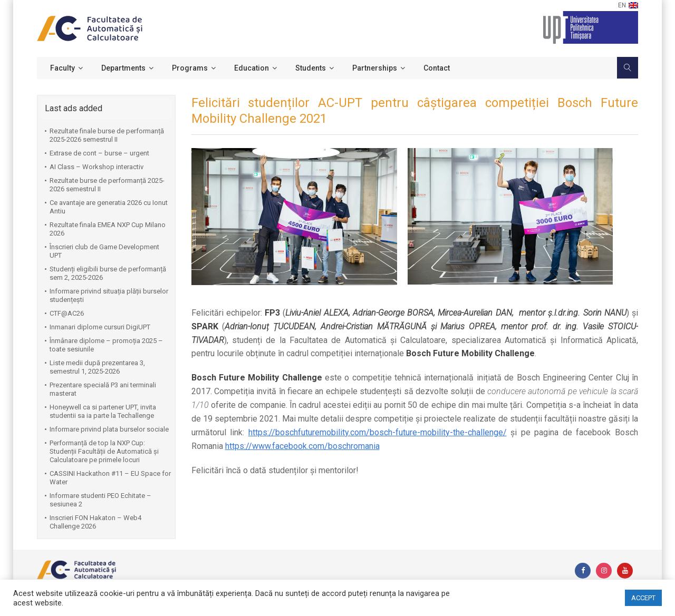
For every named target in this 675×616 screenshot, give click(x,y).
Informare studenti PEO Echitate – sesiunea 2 (100, 500)
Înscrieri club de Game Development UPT (104, 251)
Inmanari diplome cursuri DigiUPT (100, 327)
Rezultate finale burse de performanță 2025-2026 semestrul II (107, 135)
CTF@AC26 (67, 313)
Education (252, 68)
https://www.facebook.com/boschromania (302, 446)
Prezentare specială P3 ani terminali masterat (103, 389)
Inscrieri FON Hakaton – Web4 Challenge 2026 (95, 522)
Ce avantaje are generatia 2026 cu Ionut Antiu (109, 207)
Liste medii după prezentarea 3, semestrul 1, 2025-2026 (97, 367)
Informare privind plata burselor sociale (109, 429)
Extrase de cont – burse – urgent (99, 153)
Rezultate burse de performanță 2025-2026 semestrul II (107, 185)
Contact (437, 68)
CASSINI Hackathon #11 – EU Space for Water (110, 478)
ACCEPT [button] (643, 598)
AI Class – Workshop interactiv (97, 167)
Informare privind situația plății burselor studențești (109, 295)
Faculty (62, 68)
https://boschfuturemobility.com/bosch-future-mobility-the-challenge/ (378, 432)
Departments (123, 68)
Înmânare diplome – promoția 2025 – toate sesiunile (106, 345)
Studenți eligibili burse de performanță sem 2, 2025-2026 (108, 273)
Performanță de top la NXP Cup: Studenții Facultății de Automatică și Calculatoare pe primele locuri (104, 451)
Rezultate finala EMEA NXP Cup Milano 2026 (108, 229)
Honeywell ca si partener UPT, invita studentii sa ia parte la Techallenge (103, 411)
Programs (190, 68)
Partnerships (375, 68)
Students (311, 68)
